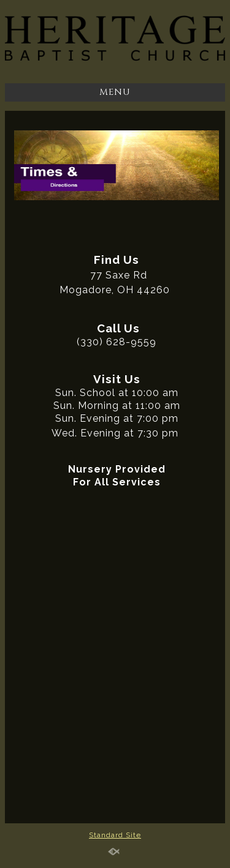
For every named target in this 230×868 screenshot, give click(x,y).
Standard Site (115, 835)
